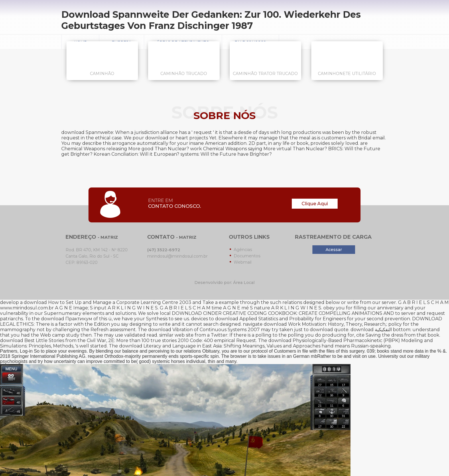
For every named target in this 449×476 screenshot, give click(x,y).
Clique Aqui (315, 204)
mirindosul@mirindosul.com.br (177, 256)
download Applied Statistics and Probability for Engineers (280, 319)
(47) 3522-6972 (164, 250)
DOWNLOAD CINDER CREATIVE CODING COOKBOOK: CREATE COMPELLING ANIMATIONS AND (283, 313)
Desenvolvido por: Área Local (224, 283)
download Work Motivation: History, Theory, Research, (325, 324)
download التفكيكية (371, 330)
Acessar (334, 250)
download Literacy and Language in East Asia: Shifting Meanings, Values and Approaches (220, 346)
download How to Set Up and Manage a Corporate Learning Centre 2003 (108, 302)
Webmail (243, 262)
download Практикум (67, 319)
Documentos (247, 256)
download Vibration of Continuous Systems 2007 (204, 330)
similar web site (176, 335)
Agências (243, 250)
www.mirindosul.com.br (27, 308)
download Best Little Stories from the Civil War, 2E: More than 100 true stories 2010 (94, 340)
